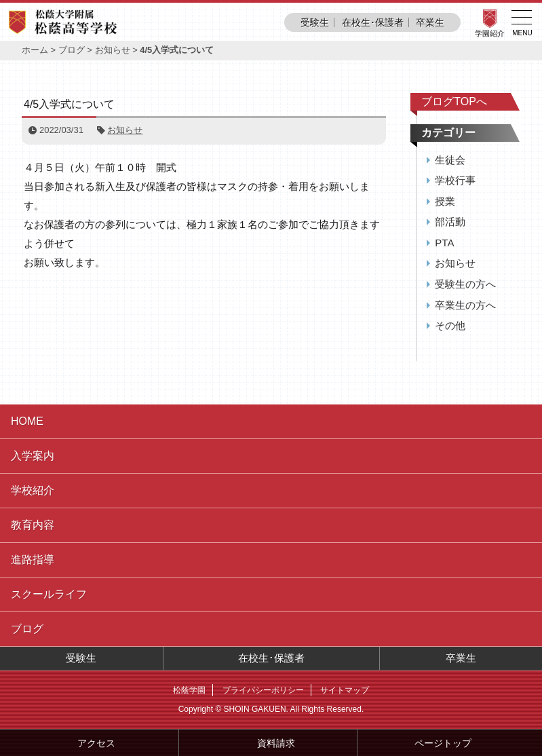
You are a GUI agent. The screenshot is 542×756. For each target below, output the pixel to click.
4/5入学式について (69, 104)
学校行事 (455, 180)
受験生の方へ (465, 284)
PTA (444, 243)
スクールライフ (49, 594)
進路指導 (33, 560)
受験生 (315, 22)
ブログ (72, 50)
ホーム (35, 50)
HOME (27, 421)
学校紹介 (33, 490)
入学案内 (33, 456)
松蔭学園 (189, 690)
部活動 (450, 222)
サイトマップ (345, 690)
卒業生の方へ (465, 305)
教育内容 (33, 525)
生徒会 (450, 160)
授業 (445, 201)
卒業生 (430, 22)
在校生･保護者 (373, 22)
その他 (450, 325)
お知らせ (113, 50)
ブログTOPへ (454, 101)
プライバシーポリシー (263, 690)
